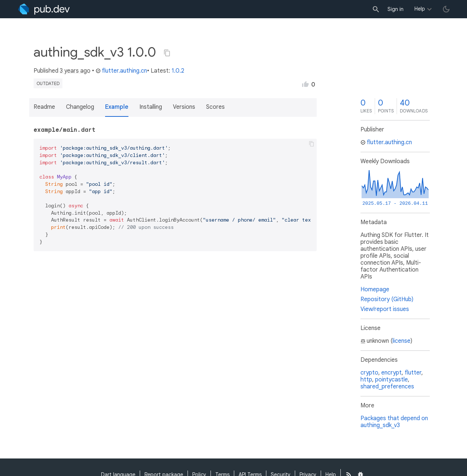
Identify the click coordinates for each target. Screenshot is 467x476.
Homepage (375, 289)
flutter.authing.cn (121, 71)
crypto (369, 373)
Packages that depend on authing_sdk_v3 (394, 422)
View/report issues (385, 309)
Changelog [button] (80, 107)
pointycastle (391, 380)
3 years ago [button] (75, 71)
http (366, 380)
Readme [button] (44, 107)
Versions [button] (184, 107)
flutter (413, 373)
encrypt (391, 373)
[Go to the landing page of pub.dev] (44, 9)
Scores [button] (215, 107)
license (402, 341)
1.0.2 (178, 71)
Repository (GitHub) (387, 299)
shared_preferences (387, 387)
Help (420, 9)
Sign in (395, 9)
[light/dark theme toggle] (446, 9)
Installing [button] (151, 107)
